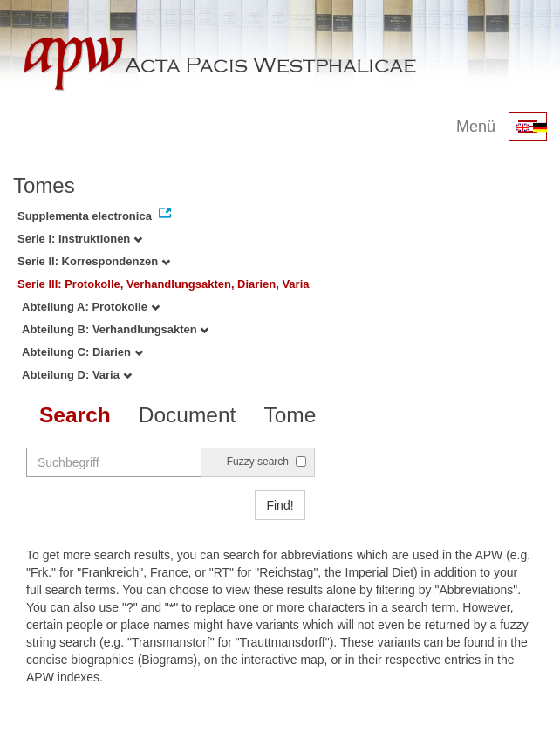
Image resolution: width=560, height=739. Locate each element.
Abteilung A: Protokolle (91, 307)
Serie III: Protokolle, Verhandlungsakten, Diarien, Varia (164, 284)
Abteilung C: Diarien (82, 352)
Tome (290, 415)
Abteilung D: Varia (77, 375)
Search (75, 415)
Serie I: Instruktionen (80, 239)
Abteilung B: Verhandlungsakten (115, 329)
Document (188, 415)
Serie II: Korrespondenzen (94, 261)
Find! (280, 505)
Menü (476, 127)
